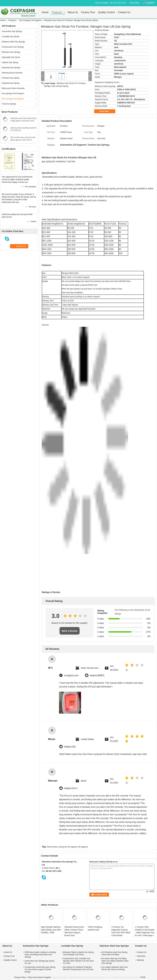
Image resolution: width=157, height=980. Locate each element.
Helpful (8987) (97, 676)
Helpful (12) (70, 747)
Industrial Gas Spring (11, 83)
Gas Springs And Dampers (13, 93)
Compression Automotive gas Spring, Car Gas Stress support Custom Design (40, 969)
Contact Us (124, 12)
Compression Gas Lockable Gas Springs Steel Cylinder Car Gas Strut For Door (78, 961)
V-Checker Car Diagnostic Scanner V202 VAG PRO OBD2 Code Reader (121, 931)
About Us (73, 12)
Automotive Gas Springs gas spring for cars (39, 962)
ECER (143, 977)
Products (57, 12)
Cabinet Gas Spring (10, 62)
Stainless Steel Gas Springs (13, 42)
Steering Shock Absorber (12, 73)
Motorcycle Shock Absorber (13, 88)
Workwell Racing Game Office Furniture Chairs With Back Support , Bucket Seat (74, 931)
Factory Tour (88, 12)
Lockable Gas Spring (10, 37)
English (152, 2)
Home (45, 12)
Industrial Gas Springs (11, 68)
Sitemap (140, 960)
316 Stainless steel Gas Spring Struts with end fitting (114, 953)
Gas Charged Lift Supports (30, 20)
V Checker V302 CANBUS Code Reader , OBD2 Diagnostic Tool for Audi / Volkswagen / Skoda (145, 933)
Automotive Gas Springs (12, 31)
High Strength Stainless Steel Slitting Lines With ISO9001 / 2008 (51, 930)
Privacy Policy (20, 977)
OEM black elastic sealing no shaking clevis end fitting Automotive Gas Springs (40, 955)
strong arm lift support (68, 847)
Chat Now (134, 3)
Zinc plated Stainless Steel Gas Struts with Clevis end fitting (115, 968)
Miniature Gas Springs (11, 52)
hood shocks (52, 847)
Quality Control (106, 12)
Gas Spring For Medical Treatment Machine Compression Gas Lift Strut (78, 968)
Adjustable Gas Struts (11, 57)
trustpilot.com (71, 676)
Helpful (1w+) (71, 788)
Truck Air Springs (9, 104)
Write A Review (70, 631)
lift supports (83, 847)
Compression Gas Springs (13, 47)
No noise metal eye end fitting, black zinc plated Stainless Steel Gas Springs (115, 961)
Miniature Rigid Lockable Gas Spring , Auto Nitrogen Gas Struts (79, 953)
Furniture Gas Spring (10, 78)
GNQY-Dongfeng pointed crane (95, 928)
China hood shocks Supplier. (39, 977)
